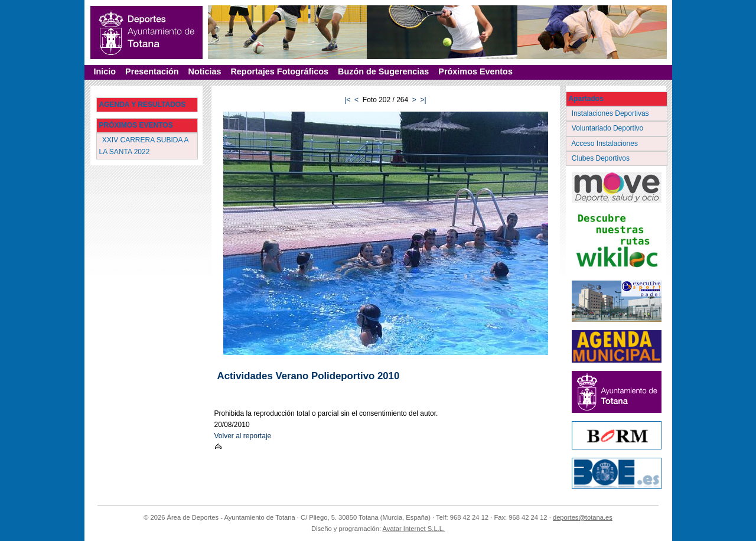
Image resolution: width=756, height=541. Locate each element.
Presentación (152, 71)
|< (347, 100)
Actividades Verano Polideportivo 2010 (309, 376)
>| (423, 100)
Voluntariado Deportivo (609, 128)
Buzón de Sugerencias (383, 71)
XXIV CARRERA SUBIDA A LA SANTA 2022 (144, 146)
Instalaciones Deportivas (612, 113)
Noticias (204, 71)
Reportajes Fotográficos (279, 71)
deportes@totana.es (583, 517)
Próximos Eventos (475, 71)
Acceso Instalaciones (606, 144)
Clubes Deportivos (602, 158)
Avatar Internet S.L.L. (414, 529)
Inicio (105, 71)
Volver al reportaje (243, 436)
